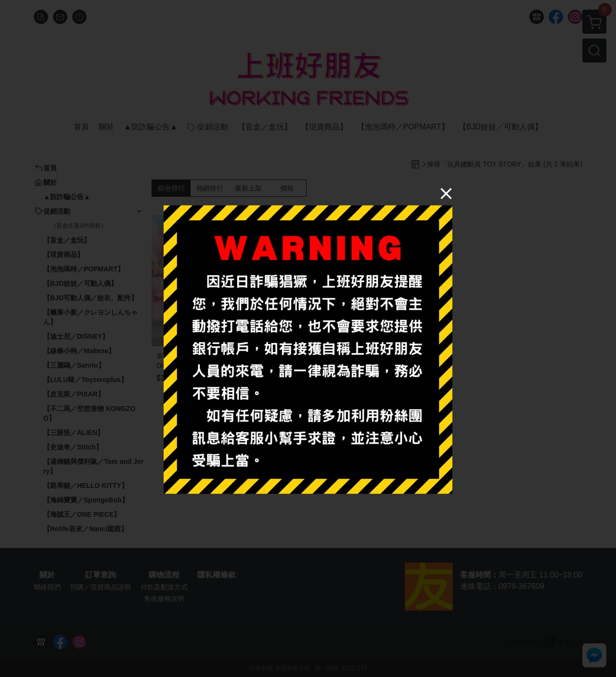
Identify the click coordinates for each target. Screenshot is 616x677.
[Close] (446, 193)
